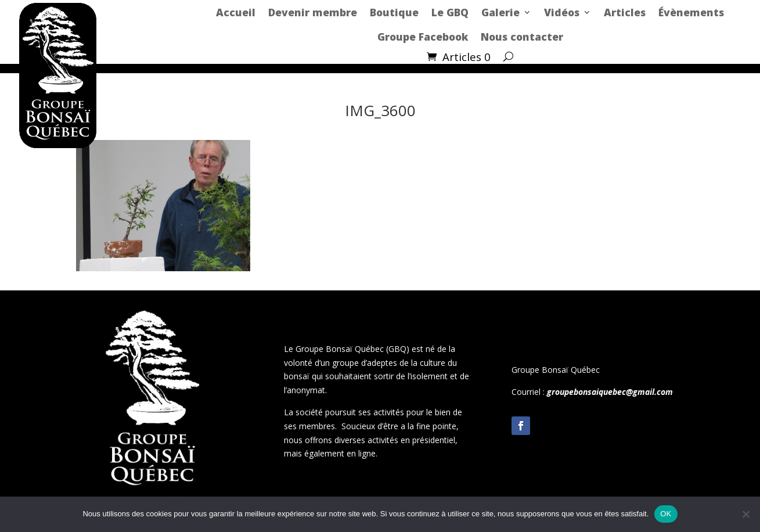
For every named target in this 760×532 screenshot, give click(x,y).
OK (666, 514)
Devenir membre (313, 12)
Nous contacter (522, 37)
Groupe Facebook (423, 37)
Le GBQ (450, 12)
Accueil (236, 12)
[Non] (745, 514)
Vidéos (562, 12)
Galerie (500, 12)
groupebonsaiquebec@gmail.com (610, 392)
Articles (625, 12)
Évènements (691, 12)
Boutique (394, 12)
